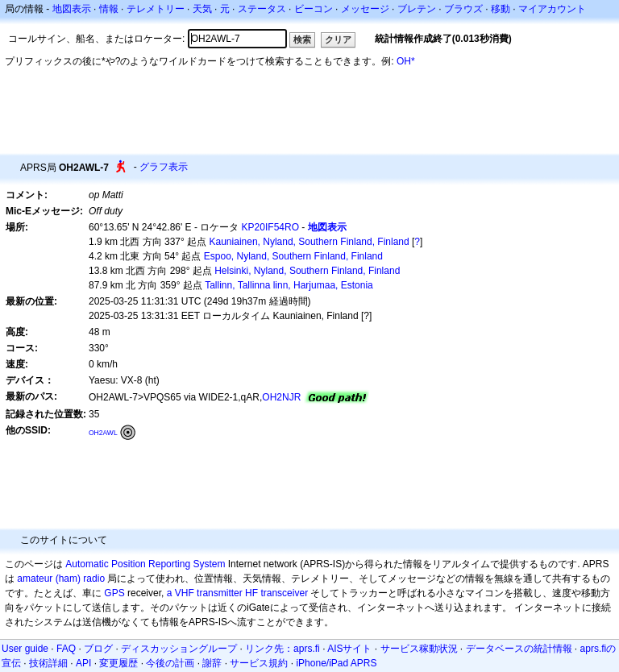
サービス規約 (259, 663)
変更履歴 (118, 663)
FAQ (66, 649)
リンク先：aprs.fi (282, 649)
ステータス (262, 9)
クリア (338, 39)
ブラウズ (463, 9)
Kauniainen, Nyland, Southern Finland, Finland (309, 242)
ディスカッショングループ (179, 649)
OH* (406, 61)
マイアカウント (552, 9)
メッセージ (365, 9)
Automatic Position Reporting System (145, 564)
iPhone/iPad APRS (336, 663)
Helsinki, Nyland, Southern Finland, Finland (307, 271)
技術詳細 (48, 663)
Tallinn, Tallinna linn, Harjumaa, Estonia (289, 285)
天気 (202, 9)
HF (251, 593)
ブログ (98, 649)
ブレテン (417, 9)
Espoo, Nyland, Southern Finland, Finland (293, 256)
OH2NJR (281, 397)
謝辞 (212, 663)
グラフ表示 (164, 167)
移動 (501, 9)
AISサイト (349, 649)
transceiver (284, 593)
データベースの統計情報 (519, 649)
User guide (25, 649)
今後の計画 (170, 663)
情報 (109, 9)
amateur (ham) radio (61, 579)
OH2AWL (103, 433)
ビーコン (314, 9)
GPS (114, 593)
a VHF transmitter (205, 593)
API (83, 663)
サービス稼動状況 (419, 649)
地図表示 (72, 9)
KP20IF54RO (270, 227)
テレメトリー (156, 9)
